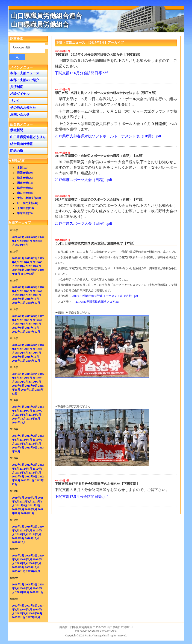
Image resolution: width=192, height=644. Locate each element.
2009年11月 (19, 571)
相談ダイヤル (19, 94)
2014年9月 (35, 415)
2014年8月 (22, 415)
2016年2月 (18, 345)
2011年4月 (26, 502)
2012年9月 (31, 477)
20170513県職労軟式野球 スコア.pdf (97, 302)
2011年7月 (34, 505)
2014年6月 (26, 411)
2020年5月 (26, 241)
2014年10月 (19, 419)
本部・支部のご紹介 (24, 80)
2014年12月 (19, 423)
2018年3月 (31, 287)
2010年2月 (31, 527)
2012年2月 (31, 465)
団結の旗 (16, 151)
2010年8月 (35, 534)
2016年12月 (33, 361)
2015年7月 (35, 382)
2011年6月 (22, 505)
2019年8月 (18, 270)
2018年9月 (18, 299)
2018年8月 (35, 295)
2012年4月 (26, 469)
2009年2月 (18, 556)
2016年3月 (31, 345)
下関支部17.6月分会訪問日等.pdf (81, 73)
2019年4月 (26, 262)
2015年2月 (31, 374)
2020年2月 (18, 237)
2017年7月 (22, 324)
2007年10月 (35, 613)
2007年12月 (33, 617)
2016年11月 (19, 361)
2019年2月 (31, 258)
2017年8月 (35, 324)
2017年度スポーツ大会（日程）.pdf (84, 180)
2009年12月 (33, 571)
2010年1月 (18, 527)
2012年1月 (18, 465)
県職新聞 (16, 130)
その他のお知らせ (22, 108)
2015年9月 (31, 386)
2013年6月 (22, 444)
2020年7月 (22, 245)
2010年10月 (32, 538)
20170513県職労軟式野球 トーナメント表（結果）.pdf (105, 296)
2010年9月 (18, 538)
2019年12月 (28, 274)
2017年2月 (18, 316)
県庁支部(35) (25, 213)
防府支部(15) (25, 188)
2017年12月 (33, 332)
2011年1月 (18, 498)
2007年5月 (31, 606)
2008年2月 (18, 584)
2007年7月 (26, 610)
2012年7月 (35, 473)
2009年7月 (22, 563)
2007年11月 (19, 617)
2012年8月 (18, 477)
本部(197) (23, 168)
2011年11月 (28, 513)
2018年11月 (19, 303)
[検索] (31, 47)
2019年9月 (31, 270)
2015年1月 (18, 374)
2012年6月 (22, 473)
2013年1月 (18, 436)
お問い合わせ (19, 115)
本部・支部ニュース (24, 73)
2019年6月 (22, 266)
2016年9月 (18, 357)
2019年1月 (18, 258)
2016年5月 (26, 349)
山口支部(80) (25, 193)
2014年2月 (31, 407)
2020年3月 (31, 237)
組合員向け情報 (21, 144)
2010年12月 (19, 542)
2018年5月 (26, 291)
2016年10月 (32, 357)
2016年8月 (35, 353)
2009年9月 (18, 567)
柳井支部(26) (25, 178)
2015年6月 (22, 382)
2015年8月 (18, 386)
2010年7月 (22, 534)
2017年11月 (19, 332)
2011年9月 (31, 509)
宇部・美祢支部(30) (29, 198)
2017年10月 (32, 328)
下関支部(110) (25, 208)
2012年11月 (28, 480)
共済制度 (16, 87)
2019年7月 (35, 266)
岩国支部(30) (25, 173)
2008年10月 (22, 592)
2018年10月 (32, 299)
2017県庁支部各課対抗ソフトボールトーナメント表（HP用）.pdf (108, 136)
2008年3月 (31, 584)
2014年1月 (18, 407)
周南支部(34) (25, 183)
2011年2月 (31, 498)
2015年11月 (28, 390)
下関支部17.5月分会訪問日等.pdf (81, 497)
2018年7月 (22, 295)
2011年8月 (18, 509)
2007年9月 (22, 613)
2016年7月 (22, 353)
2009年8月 (35, 563)
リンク (14, 101)
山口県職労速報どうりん (27, 137)
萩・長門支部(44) (28, 203)
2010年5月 (26, 531)
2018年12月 (33, 303)
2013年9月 (31, 448)
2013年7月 (35, 444)
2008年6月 (26, 588)
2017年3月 (31, 316)
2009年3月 (31, 556)
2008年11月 (37, 592)
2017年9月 (18, 328)
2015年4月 (26, 378)
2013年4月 (26, 440)
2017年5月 (26, 320)
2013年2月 (31, 436)
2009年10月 (32, 567)
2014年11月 (33, 419)
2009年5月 (26, 559)
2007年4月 (18, 606)
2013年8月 (18, 448)
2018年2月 (18, 287)
